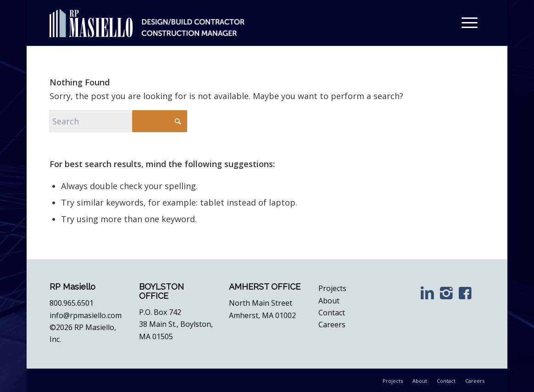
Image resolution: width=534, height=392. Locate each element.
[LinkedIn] (427, 293)
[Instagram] (446, 293)
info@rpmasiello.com (86, 315)
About (329, 301)
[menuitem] (470, 23)
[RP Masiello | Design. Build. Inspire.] (147, 23)
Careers (332, 325)
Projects (332, 288)
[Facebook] (465, 293)
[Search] (118, 121)
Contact (332, 313)
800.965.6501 (72, 303)
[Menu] (470, 23)
